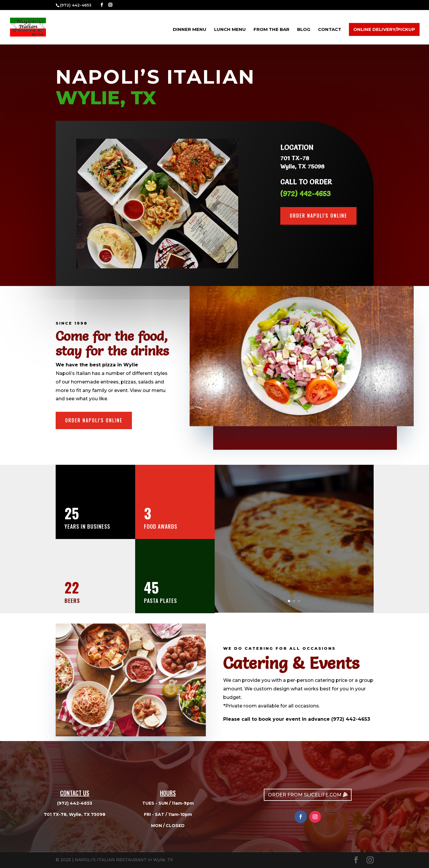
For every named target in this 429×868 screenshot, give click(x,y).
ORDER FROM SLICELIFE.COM (305, 795)
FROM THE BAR (271, 30)
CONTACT (330, 30)
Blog (304, 30)
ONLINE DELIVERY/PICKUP (384, 29)
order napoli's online (318, 216)
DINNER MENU (190, 30)
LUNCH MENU (230, 30)
